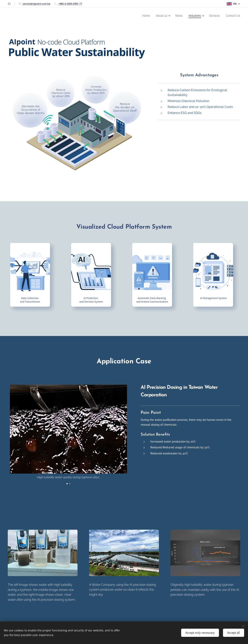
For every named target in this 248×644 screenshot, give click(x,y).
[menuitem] (139, 16)
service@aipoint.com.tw (36, 4)
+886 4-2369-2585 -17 (70, 4)
